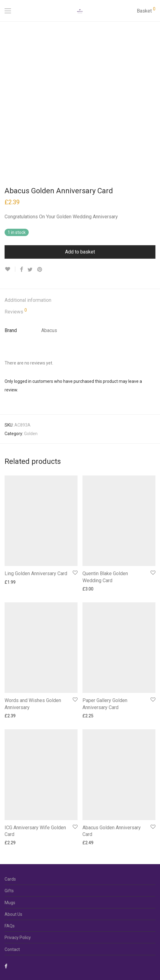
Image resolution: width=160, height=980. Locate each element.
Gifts (9, 891)
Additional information (28, 300)
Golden (31, 434)
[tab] (80, 300)
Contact (12, 949)
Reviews (16, 311)
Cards (10, 879)
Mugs (10, 903)
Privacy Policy (18, 937)
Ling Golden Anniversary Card (36, 573)
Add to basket (80, 252)
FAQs (10, 926)
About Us (13, 914)
